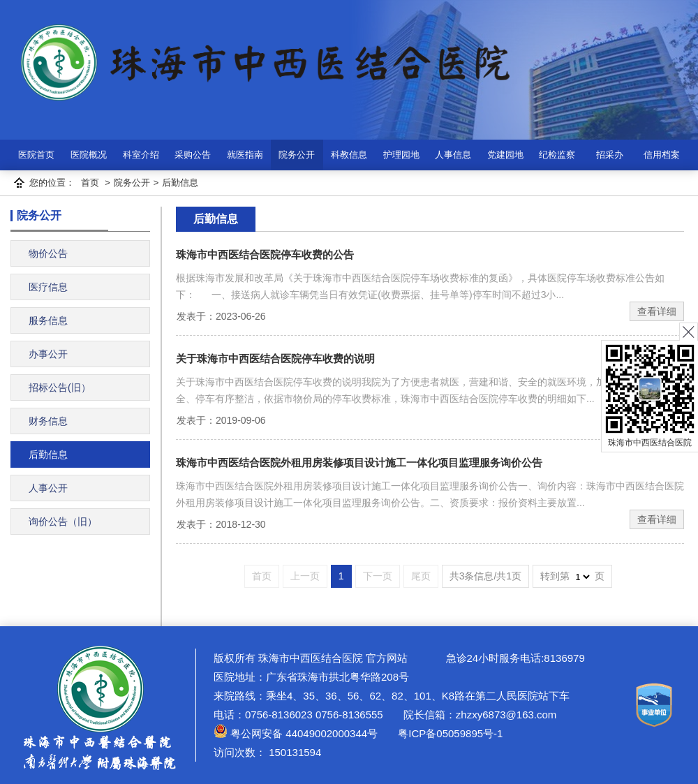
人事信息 (453, 155)
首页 (90, 183)
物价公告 (48, 253)
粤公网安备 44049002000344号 (296, 733)
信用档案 (662, 155)
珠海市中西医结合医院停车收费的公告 (265, 254)
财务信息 (48, 421)
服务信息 (48, 320)
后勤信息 (180, 183)
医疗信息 (48, 287)
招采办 (610, 155)
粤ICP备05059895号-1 (449, 733)
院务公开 (297, 155)
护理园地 (401, 155)
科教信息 (349, 155)
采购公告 (193, 155)
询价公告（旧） (63, 522)
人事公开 (48, 488)
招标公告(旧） (60, 387)
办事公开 (48, 354)
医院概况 (89, 155)
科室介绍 (141, 155)
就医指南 (245, 155)
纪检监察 (557, 155)
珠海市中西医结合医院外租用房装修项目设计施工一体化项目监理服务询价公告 (359, 463)
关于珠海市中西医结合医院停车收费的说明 (275, 358)
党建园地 (505, 155)
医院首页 (36, 155)
